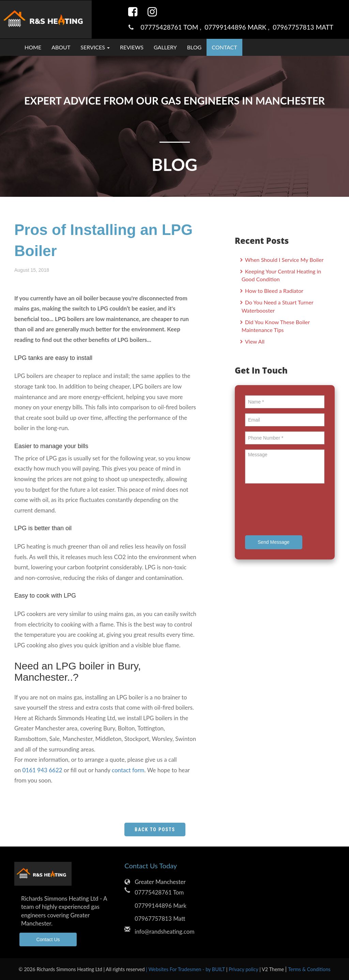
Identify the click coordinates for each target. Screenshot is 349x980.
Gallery (165, 47)
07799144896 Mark (161, 906)
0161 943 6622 (42, 770)
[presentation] (297, 510)
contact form (128, 770)
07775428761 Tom (159, 892)
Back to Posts (155, 829)
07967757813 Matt (303, 27)
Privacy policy (244, 969)
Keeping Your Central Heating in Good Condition (282, 275)
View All (254, 341)
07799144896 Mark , (239, 27)
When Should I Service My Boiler (284, 260)
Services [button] (95, 47)
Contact (224, 47)
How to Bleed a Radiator (274, 291)
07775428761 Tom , (172, 27)
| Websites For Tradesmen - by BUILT (186, 969)
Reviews (132, 47)
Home (33, 47)
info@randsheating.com (164, 931)
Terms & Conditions (309, 969)
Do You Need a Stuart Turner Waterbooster (277, 306)
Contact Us (48, 939)
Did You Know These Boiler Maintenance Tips (276, 326)
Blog (194, 47)
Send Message (274, 542)
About (61, 47)
